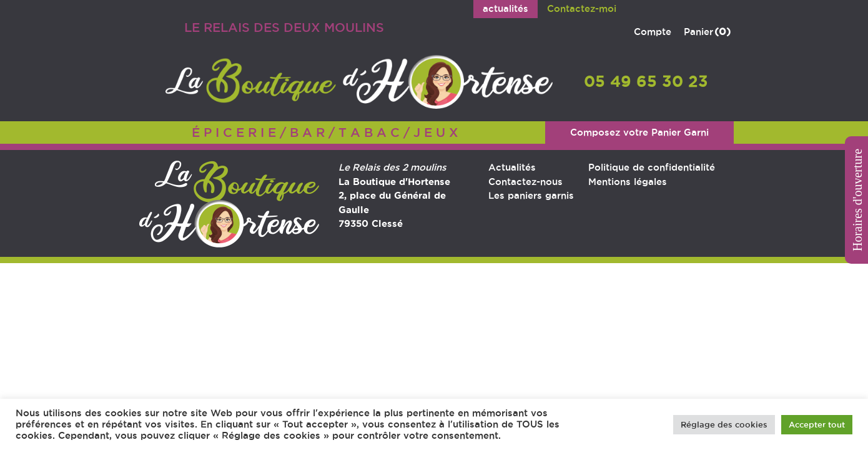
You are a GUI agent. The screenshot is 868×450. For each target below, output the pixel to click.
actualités (506, 8)
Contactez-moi (582, 8)
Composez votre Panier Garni (639, 132)
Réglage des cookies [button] (724, 424)
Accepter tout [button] (817, 424)
